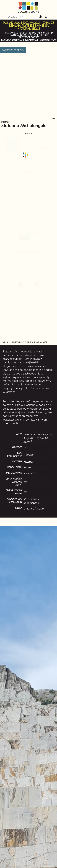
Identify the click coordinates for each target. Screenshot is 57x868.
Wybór (28, 134)
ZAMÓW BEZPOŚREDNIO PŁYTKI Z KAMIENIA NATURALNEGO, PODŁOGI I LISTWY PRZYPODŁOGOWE (29, 35)
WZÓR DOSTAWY (48, 40)
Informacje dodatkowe (30, 342)
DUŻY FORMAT (31, 40)
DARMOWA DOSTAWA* (12, 40)
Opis (5, 342)
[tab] (30, 343)
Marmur (5, 122)
